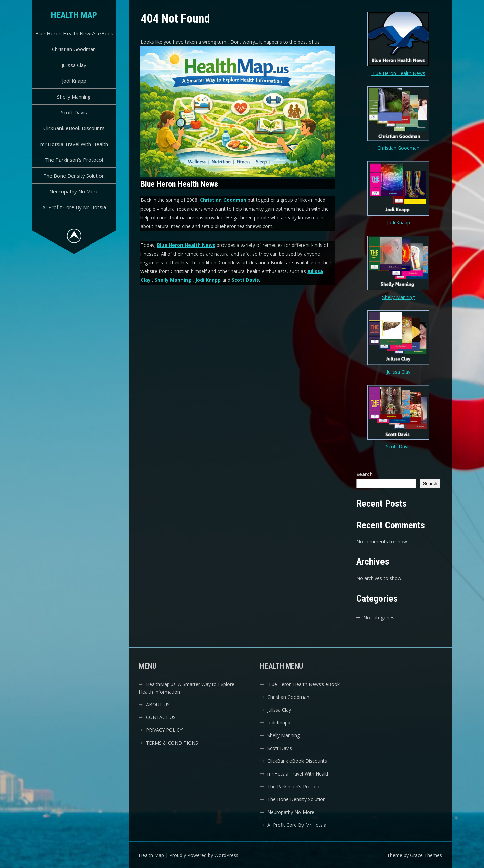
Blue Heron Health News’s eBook (74, 33)
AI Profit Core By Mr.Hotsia (74, 207)
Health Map (74, 15)
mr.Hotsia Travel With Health (74, 144)
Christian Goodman (74, 49)
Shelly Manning (74, 97)
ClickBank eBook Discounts (74, 128)
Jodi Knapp (74, 81)
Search (365, 474)
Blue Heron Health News (186, 245)
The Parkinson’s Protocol (74, 160)
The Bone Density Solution (74, 176)
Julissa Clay (74, 65)
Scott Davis (74, 112)
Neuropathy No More (74, 191)
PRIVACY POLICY (164, 730)
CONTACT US (161, 717)
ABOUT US (158, 704)
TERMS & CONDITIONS (172, 743)
